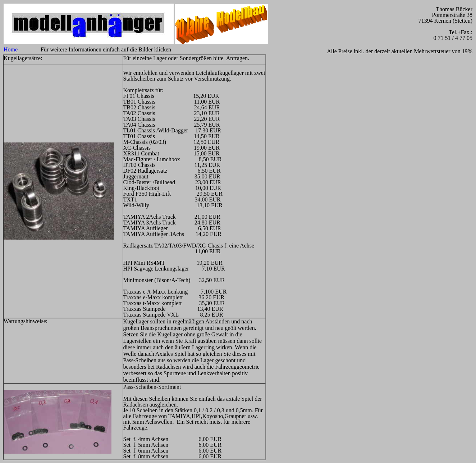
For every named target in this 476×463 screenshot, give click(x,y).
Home (11, 49)
